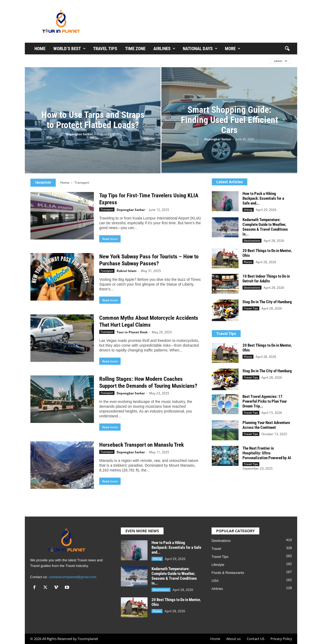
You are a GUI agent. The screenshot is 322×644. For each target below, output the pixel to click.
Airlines (164, 49)
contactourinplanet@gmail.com (72, 577)
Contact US (256, 639)
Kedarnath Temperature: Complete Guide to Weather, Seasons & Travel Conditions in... (265, 227)
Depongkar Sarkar (79, 134)
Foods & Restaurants (228, 573)
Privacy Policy (281, 639)
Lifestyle (218, 565)
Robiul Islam (127, 271)
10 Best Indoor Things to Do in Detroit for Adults (266, 279)
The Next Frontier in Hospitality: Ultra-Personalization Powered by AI (267, 453)
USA (215, 581)
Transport (92, 106)
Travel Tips (105, 49)
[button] (287, 49)
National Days (200, 49)
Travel (216, 549)
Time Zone (135, 49)
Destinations (252, 241)
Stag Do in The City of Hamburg (267, 302)
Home (40, 49)
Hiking (248, 210)
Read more (110, 239)
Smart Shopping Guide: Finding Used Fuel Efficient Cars (229, 120)
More (233, 49)
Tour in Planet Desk (132, 332)
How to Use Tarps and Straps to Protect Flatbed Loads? (93, 120)
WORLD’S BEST (69, 49)
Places (248, 262)
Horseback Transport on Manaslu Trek (142, 445)
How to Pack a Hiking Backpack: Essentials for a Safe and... (263, 198)
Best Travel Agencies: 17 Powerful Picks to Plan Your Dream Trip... (265, 401)
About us (233, 639)
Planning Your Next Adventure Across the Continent (266, 425)
